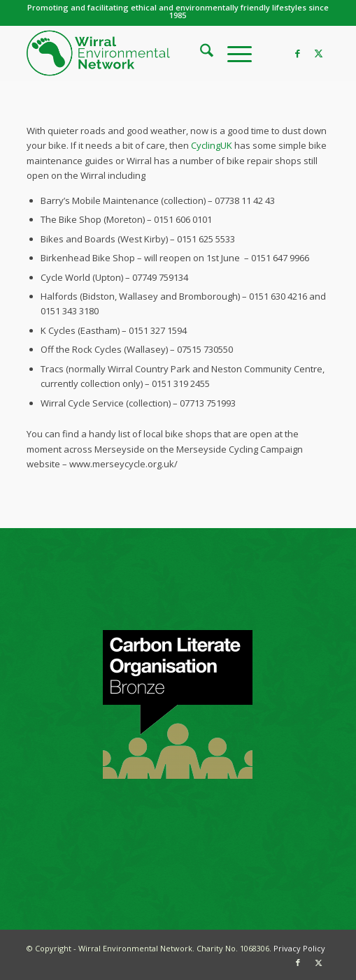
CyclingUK (211, 145)
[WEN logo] (148, 53)
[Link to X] (319, 53)
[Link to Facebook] (298, 53)
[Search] (200, 53)
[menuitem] (200, 53)
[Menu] (233, 53)
